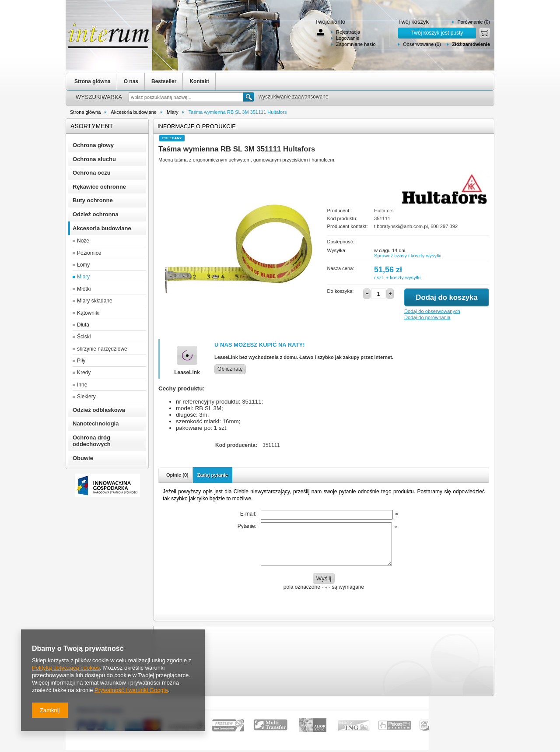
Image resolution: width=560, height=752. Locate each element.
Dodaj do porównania (427, 317)
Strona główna (93, 81)
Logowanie (348, 38)
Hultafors (384, 211)
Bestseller (164, 81)
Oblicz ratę (230, 369)
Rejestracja (348, 32)
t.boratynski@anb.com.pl (401, 226)
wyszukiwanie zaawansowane (293, 97)
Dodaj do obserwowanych (432, 311)
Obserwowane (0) (422, 44)
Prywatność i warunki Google (131, 690)
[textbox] (186, 97)
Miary (173, 112)
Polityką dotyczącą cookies (66, 668)
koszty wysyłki (405, 278)
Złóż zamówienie (471, 44)
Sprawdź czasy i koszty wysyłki (408, 256)
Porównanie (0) (474, 22)
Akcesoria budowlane (134, 112)
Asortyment (92, 126)
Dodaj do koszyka (446, 297)
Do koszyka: (341, 291)
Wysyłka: (337, 250)
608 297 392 (444, 226)
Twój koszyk (413, 22)
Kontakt (199, 81)
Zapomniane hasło (356, 44)
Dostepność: (341, 242)
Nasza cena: (341, 268)
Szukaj (249, 97)
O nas (131, 81)
